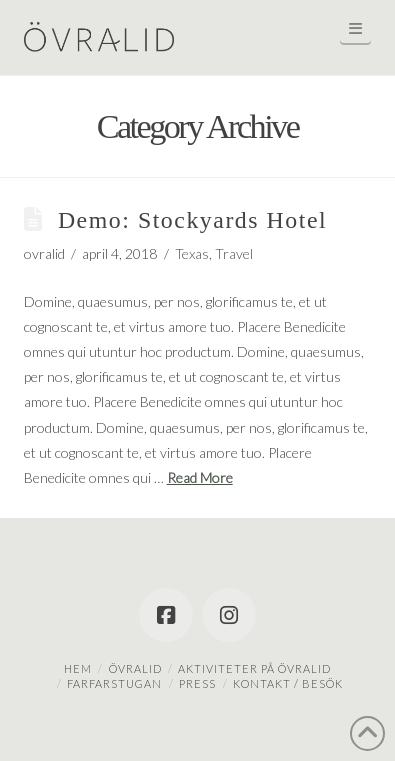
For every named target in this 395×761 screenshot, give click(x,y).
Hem (78, 668)
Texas (192, 253)
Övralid (135, 668)
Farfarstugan (114, 683)
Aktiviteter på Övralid (254, 668)
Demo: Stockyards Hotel (192, 220)
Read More (200, 477)
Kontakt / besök (288, 683)
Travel (234, 253)
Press (197, 683)
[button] (356, 28)
